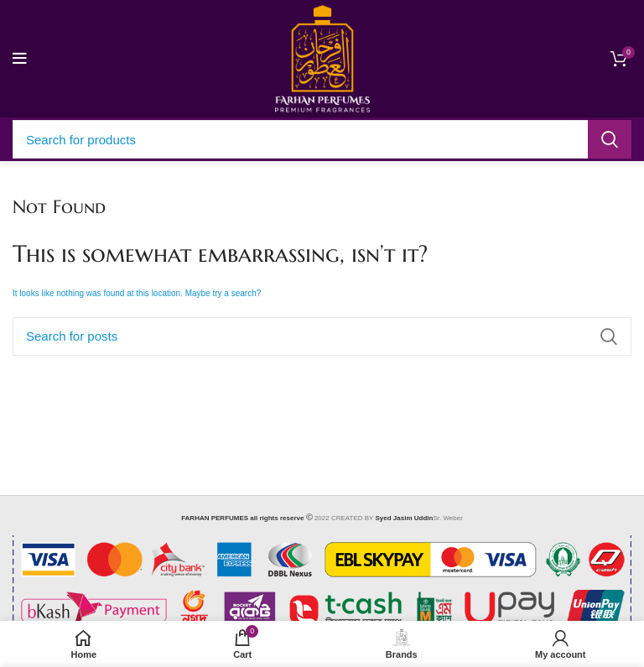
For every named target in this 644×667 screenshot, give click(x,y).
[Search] (322, 139)
